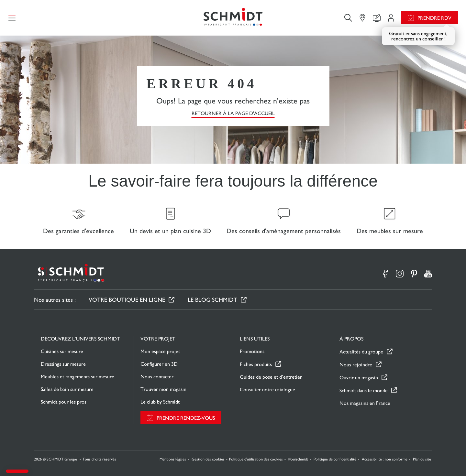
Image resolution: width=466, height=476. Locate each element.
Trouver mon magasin (163, 389)
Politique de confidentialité (335, 459)
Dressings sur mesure (63, 364)
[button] (17, 471)
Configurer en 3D (159, 364)
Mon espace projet (160, 351)
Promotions (252, 351)
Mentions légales (173, 459)
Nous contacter (157, 377)
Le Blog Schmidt (212, 300)
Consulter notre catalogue (267, 389)
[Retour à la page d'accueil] (233, 18)
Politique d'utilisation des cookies (256, 459)
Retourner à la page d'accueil (233, 113)
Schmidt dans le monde (364, 390)
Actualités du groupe (361, 352)
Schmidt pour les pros (64, 402)
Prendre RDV (434, 18)
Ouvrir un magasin (359, 378)
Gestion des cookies (208, 459)
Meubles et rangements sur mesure (78, 377)
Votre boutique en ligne (127, 300)
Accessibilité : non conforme (385, 459)
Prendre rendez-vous (186, 418)
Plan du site (422, 459)
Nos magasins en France (365, 403)
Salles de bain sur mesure (67, 389)
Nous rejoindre (356, 365)
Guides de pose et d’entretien (271, 377)
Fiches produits (256, 364)
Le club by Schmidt (160, 402)
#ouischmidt (298, 459)
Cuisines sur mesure (62, 351)
